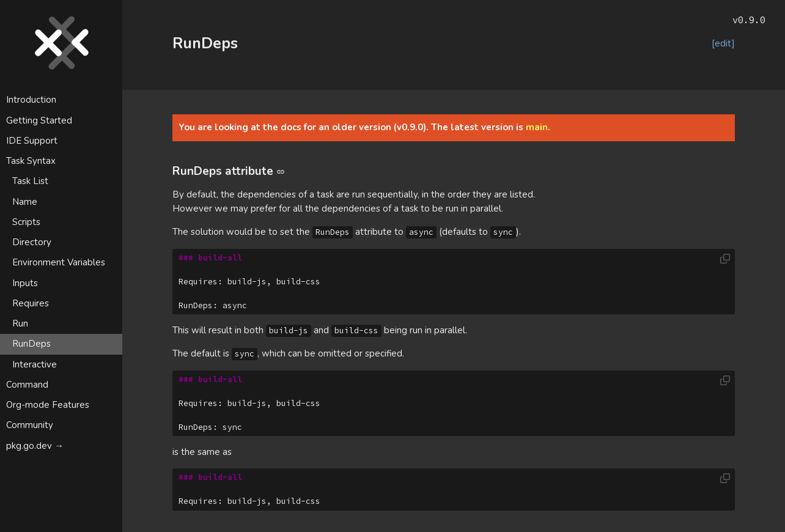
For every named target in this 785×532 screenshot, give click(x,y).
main (537, 127)
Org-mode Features (48, 405)
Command (27, 385)
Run (20, 323)
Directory (32, 242)
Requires (31, 303)
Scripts (26, 222)
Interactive (35, 364)
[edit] (723, 43)
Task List (30, 181)
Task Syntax (31, 161)
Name (25, 202)
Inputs (25, 283)
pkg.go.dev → (35, 446)
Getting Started (39, 120)
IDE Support (32, 141)
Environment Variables (59, 262)
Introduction (31, 100)
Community (30, 425)
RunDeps (31, 344)
